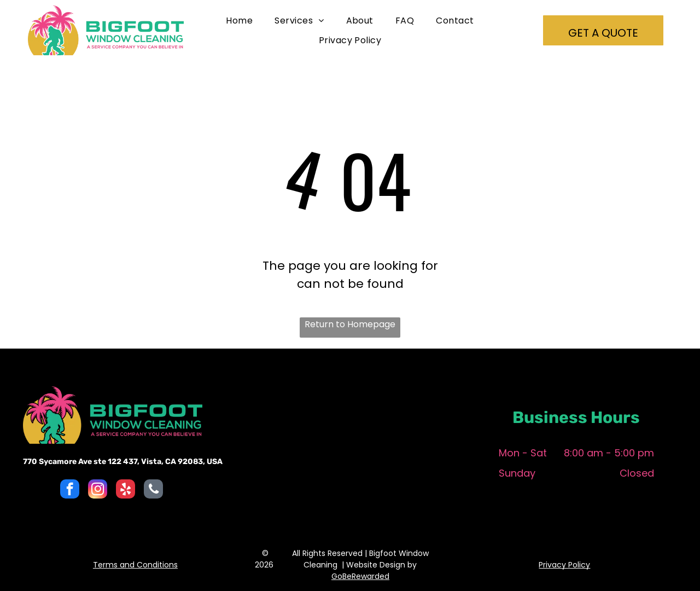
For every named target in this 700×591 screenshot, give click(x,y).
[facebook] (70, 490)
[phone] (153, 490)
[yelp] (126, 490)
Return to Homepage (350, 324)
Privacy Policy (564, 565)
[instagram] (98, 490)
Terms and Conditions (135, 565)
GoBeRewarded (360, 576)
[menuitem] (239, 21)
